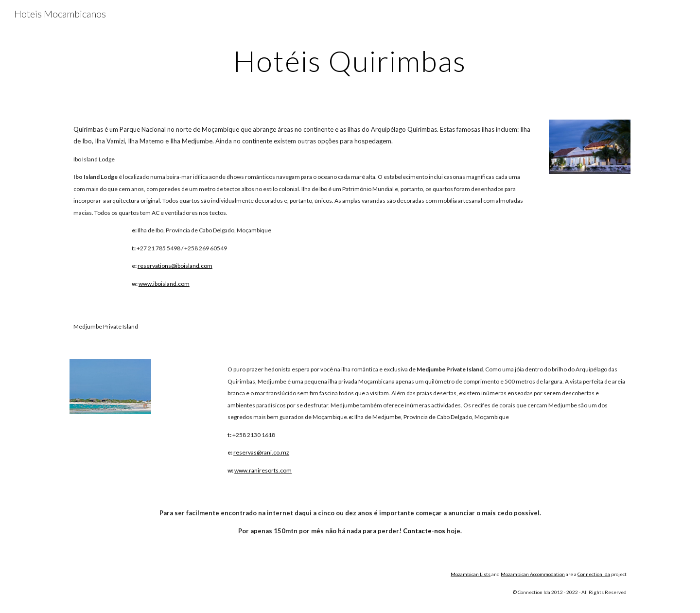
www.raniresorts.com (263, 470)
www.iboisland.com (164, 284)
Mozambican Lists (471, 574)
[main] (350, 61)
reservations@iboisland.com (175, 266)
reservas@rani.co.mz (261, 452)
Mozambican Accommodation (533, 574)
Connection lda (594, 574)
